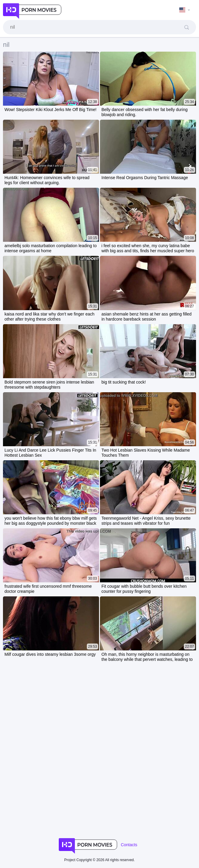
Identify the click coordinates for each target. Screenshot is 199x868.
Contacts (129, 845)
